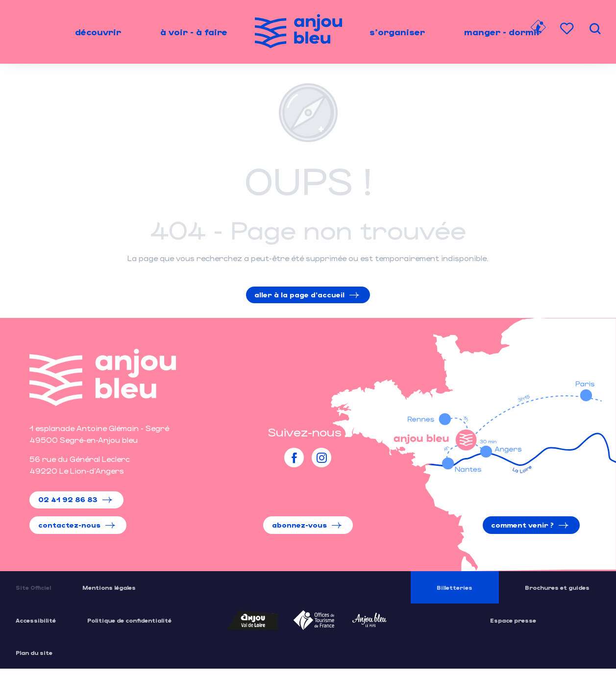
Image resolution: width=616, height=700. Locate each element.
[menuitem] (98, 32)
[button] (595, 29)
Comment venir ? (522, 525)
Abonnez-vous (299, 525)
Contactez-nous (69, 525)
